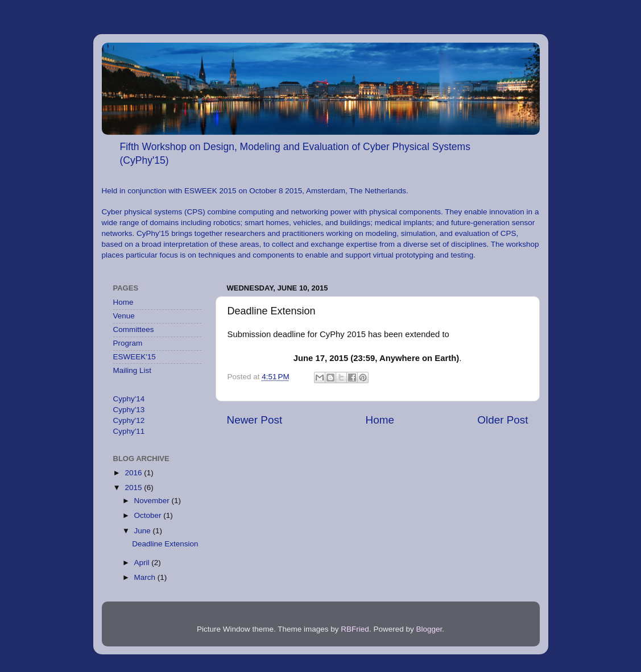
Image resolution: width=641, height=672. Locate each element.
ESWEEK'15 (135, 357)
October (149, 515)
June (144, 531)
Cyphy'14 (129, 399)
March (146, 577)
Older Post (503, 420)
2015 (134, 488)
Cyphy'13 (129, 410)
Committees (134, 329)
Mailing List (133, 370)
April (143, 563)
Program (128, 343)
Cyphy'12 (129, 420)
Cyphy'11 (129, 431)
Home (380, 420)
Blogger (429, 629)
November (153, 501)
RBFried (355, 629)
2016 (134, 473)
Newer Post (255, 420)
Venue (124, 316)
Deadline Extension (165, 544)
